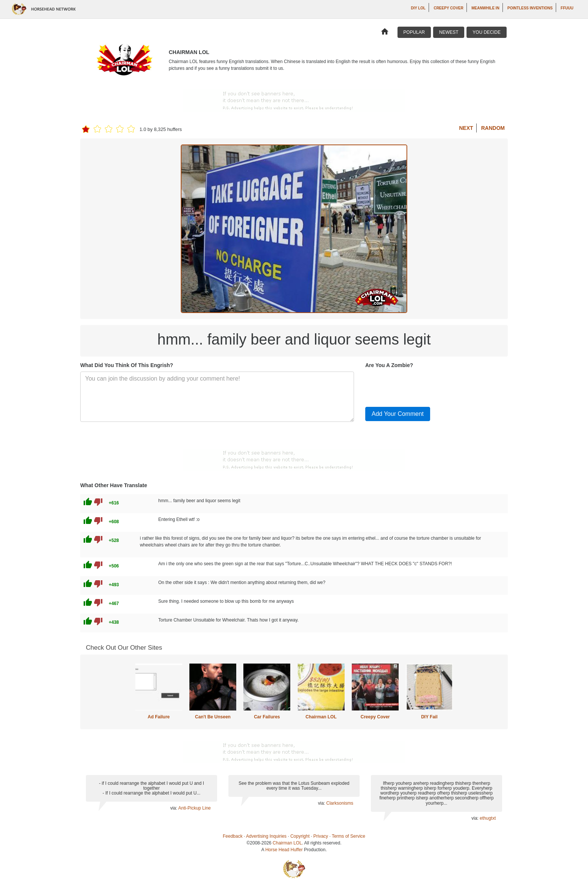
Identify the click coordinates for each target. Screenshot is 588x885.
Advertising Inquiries (266, 836)
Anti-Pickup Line (194, 808)
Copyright (300, 836)
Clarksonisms (340, 803)
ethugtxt (488, 818)
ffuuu (567, 8)
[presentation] (422, 386)
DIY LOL (418, 8)
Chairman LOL (321, 717)
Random (493, 128)
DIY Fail (429, 717)
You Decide (487, 32)
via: (174, 808)
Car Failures (267, 717)
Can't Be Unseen (213, 717)
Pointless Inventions (530, 8)
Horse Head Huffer (284, 850)
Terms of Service (349, 836)
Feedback (233, 836)
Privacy (321, 836)
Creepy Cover (448, 8)
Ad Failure (159, 717)
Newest (449, 32)
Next (466, 128)
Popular (414, 32)
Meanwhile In (485, 8)
